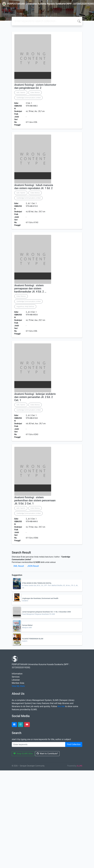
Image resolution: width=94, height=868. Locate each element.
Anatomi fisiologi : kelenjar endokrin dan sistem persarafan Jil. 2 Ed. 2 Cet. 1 (35, 397)
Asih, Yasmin (21, 93)
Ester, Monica (35, 93)
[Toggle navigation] (6, 9)
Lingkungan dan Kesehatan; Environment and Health (40, 598)
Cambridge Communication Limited (28, 98)
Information (17, 674)
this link (61, 706)
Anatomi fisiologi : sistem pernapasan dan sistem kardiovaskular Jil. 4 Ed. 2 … (30, 288)
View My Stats (18, 686)
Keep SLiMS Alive (23, 754)
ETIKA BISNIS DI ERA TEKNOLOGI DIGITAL (37, 583)
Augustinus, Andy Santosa (25, 307)
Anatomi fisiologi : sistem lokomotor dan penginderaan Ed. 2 (35, 86)
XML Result (19, 566)
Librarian (16, 680)
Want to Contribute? (47, 754)
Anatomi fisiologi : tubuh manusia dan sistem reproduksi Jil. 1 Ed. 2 (34, 187)
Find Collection (74, 744)
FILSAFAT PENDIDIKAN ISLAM (33, 639)
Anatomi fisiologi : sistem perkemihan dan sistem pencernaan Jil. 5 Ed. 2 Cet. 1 (35, 500)
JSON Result (33, 566)
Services (16, 677)
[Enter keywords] (39, 744)
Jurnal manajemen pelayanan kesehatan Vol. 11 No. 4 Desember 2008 (46, 612)
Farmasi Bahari (27, 625)
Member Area (18, 683)
